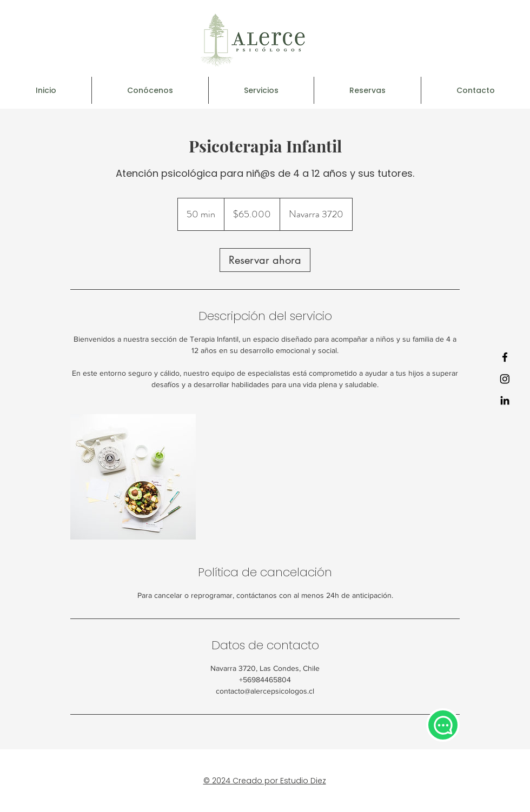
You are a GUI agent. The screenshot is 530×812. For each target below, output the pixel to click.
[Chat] (443, 725)
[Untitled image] (133, 477)
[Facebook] (505, 357)
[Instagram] (505, 379)
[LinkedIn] (505, 400)
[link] (265, 260)
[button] (261, 90)
